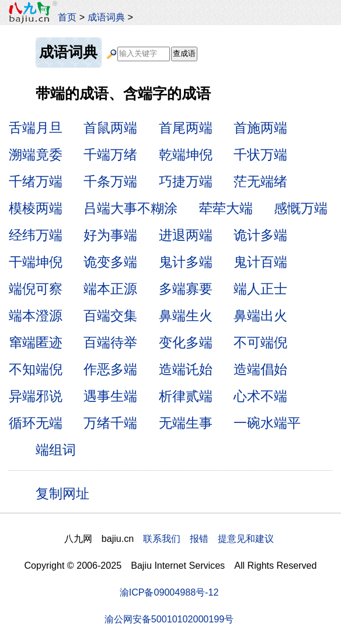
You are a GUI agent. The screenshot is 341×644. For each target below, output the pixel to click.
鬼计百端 (260, 262)
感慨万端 (301, 208)
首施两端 (260, 128)
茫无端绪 (260, 181)
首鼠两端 (110, 128)
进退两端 (186, 235)
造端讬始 (186, 369)
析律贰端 (186, 396)
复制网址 (67, 493)
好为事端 (110, 235)
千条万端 (110, 181)
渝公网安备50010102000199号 (169, 619)
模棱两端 (36, 208)
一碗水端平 (267, 423)
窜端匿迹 (36, 342)
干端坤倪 (36, 262)
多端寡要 (186, 289)
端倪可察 (36, 289)
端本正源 (110, 289)
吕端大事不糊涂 (131, 208)
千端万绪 (110, 155)
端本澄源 (36, 316)
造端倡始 (260, 369)
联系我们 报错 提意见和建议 (208, 538)
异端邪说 (36, 396)
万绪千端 (110, 423)
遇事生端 (110, 396)
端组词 (56, 450)
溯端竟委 (36, 155)
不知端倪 (36, 369)
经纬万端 (36, 235)
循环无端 (36, 423)
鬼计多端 (186, 262)
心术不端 (260, 396)
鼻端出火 (260, 316)
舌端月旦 (36, 128)
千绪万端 (36, 181)
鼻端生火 (186, 316)
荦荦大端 (226, 208)
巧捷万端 (186, 181)
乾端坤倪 (186, 155)
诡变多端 (110, 262)
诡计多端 (260, 235)
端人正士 (260, 289)
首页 (67, 17)
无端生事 (186, 423)
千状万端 (260, 155)
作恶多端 (110, 369)
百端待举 (110, 342)
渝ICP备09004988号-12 (169, 592)
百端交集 (110, 316)
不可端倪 (260, 342)
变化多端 (186, 342)
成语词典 (106, 17)
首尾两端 (186, 128)
